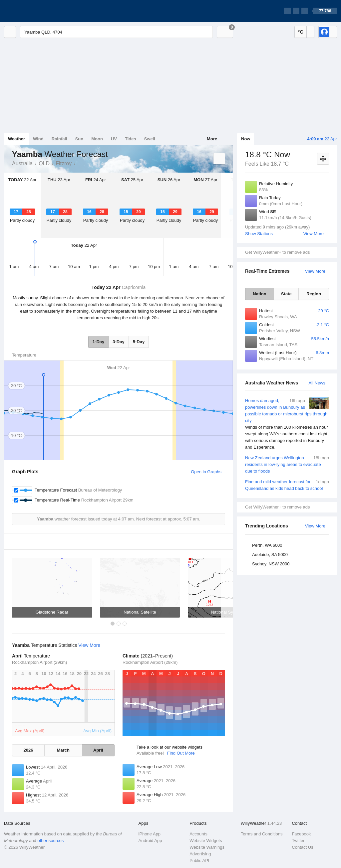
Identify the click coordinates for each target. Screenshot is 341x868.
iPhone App (150, 834)
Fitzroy (64, 163)
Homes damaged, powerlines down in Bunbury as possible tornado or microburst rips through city (287, 424)
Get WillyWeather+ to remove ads (277, 252)
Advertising (200, 854)
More (212, 139)
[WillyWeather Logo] (35, 11)
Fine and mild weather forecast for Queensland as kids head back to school (287, 485)
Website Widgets (206, 841)
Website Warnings (207, 847)
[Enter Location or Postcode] (116, 32)
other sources (50, 841)
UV (114, 139)
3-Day (118, 342)
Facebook (301, 834)
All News (317, 383)
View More (314, 234)
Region (314, 294)
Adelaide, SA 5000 (270, 555)
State (286, 294)
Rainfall (59, 139)
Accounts (198, 834)
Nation (259, 294)
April (98, 750)
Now (246, 139)
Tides (131, 139)
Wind (38, 139)
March (63, 750)
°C (301, 32)
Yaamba (79, 163)
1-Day (98, 342)
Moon (97, 139)
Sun (79, 139)
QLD (44, 163)
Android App (150, 841)
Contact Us (302, 847)
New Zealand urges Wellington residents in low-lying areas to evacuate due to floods (287, 464)
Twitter (298, 841)
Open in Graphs (206, 472)
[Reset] (195, 32)
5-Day (139, 342)
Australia (22, 163)
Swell (150, 139)
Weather (16, 139)
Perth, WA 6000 (267, 545)
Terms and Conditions (262, 834)
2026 (28, 750)
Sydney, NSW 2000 (271, 564)
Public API (199, 861)
